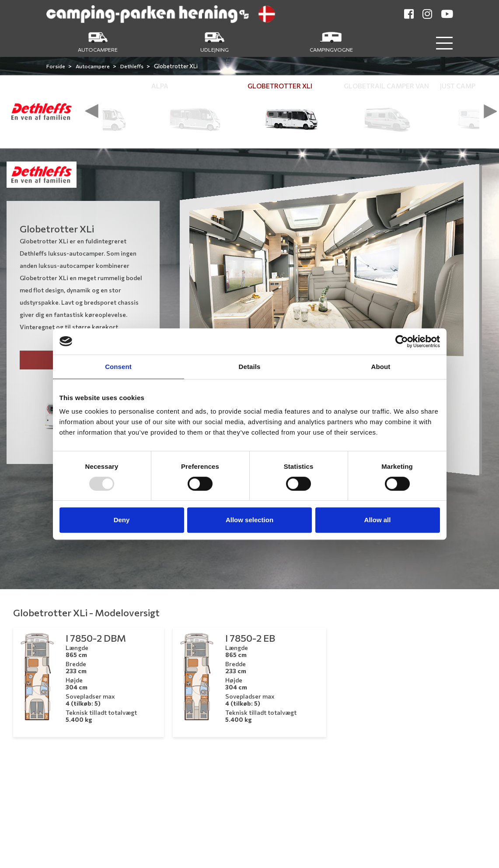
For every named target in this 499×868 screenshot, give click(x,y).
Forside (56, 66)
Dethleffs (132, 66)
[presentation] (92, 111)
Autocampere (93, 66)
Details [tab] (250, 367)
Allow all (378, 520)
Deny (122, 520)
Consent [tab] (118, 367)
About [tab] (381, 367)
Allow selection (249, 520)
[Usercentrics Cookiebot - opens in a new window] (402, 341)
